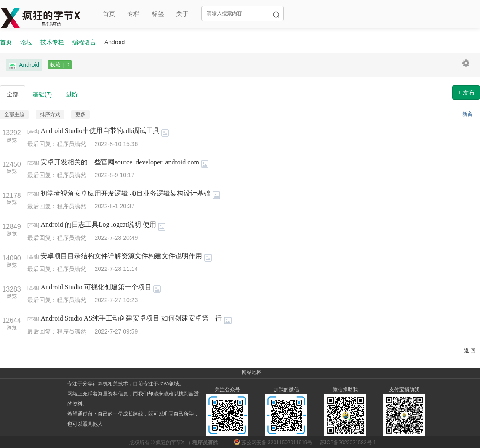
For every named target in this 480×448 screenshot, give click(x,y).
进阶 (72, 94)
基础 (42, 94)
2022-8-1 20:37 (114, 206)
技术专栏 (52, 42)
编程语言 (84, 42)
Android (24, 65)
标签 (158, 14)
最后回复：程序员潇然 (61, 144)
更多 (80, 114)
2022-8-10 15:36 (116, 144)
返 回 (470, 350)
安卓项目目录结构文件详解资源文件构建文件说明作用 (121, 256)
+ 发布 (466, 93)
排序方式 (50, 114)
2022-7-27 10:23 (116, 300)
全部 (13, 94)
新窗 (467, 114)
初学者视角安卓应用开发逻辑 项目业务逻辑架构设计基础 (125, 193)
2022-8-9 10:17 (114, 175)
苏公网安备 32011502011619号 (274, 443)
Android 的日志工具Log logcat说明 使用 (98, 224)
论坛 (26, 42)
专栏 (133, 14)
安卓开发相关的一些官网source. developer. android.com (120, 162)
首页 (109, 14)
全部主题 (14, 114)
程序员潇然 (205, 443)
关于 (182, 14)
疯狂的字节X (170, 443)
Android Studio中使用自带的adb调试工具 (100, 131)
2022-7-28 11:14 (116, 269)
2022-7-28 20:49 (116, 238)
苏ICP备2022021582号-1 (348, 443)
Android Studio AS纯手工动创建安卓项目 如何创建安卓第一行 (131, 318)
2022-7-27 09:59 (116, 331)
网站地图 (252, 372)
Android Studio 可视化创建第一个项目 (96, 287)
